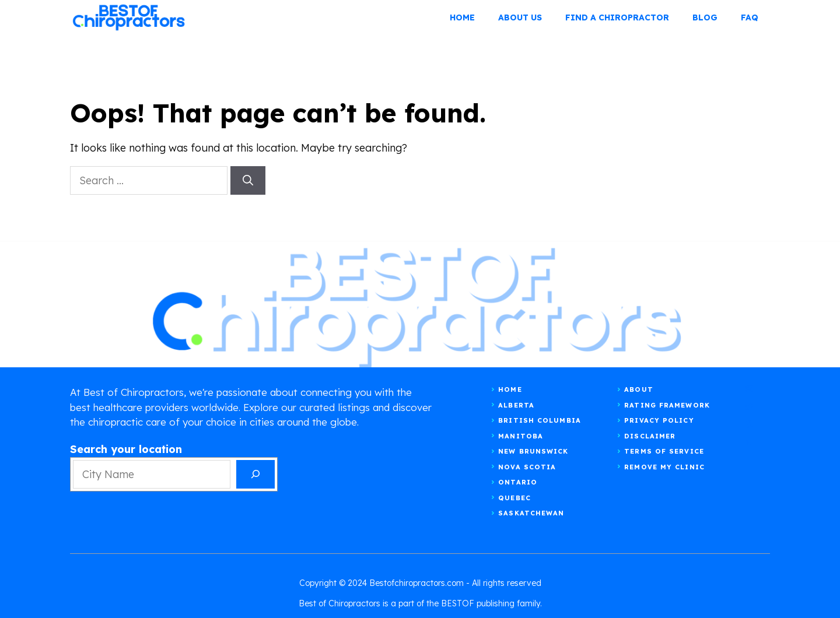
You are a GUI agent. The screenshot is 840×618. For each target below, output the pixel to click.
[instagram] (749, 389)
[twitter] (749, 407)
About (639, 389)
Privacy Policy (659, 420)
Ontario (518, 482)
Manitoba (521, 436)
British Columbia (540, 420)
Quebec (514, 498)
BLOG (705, 17)
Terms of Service (664, 451)
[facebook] (749, 424)
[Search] (248, 180)
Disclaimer (650, 436)
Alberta (516, 405)
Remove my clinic (664, 467)
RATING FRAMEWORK (667, 405)
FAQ (750, 17)
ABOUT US (520, 17)
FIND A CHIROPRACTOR (617, 17)
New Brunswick (533, 451)
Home (462, 17)
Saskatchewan (531, 513)
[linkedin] (749, 442)
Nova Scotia (527, 467)
